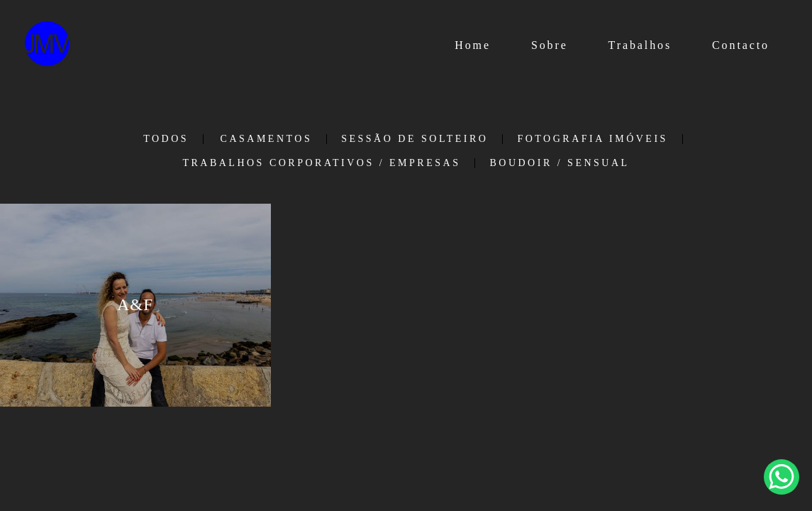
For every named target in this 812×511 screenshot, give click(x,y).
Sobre (550, 45)
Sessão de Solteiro (415, 139)
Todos (166, 139)
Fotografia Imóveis (592, 139)
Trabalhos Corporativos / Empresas (321, 163)
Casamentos (267, 139)
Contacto (741, 45)
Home (473, 45)
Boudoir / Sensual (559, 163)
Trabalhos (640, 45)
